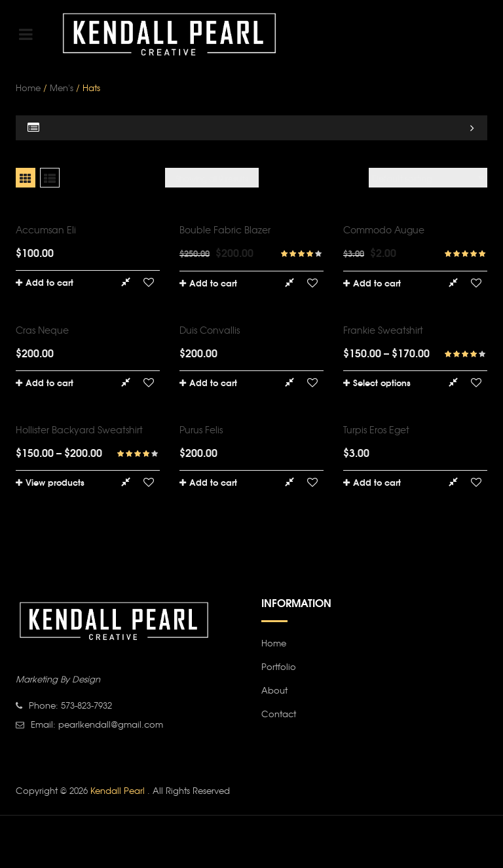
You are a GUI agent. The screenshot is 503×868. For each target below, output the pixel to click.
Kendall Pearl (119, 790)
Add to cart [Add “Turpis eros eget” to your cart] (377, 482)
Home (28, 88)
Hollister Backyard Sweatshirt (79, 429)
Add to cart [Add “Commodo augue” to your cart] (377, 283)
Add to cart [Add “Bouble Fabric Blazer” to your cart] (213, 283)
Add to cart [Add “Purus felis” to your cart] (213, 482)
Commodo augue (384, 229)
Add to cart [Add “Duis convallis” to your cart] (213, 382)
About (274, 690)
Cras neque (42, 330)
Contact (279, 714)
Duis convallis (210, 330)
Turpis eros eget (376, 429)
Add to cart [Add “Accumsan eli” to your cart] (49, 282)
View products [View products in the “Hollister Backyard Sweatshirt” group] (55, 482)
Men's (62, 88)
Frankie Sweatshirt (383, 330)
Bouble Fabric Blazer (225, 229)
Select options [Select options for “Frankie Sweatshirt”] (382, 382)
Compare (125, 282)
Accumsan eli (46, 229)
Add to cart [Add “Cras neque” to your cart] (49, 382)
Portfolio (279, 666)
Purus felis (201, 429)
